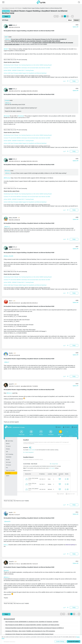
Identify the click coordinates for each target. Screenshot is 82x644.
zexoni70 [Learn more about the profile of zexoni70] (11, 384)
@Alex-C (7, 362)
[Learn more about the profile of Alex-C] (6, 302)
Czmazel (7, 100)
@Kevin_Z (8, 39)
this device (21, 116)
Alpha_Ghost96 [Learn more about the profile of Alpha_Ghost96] (13, 218)
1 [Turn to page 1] (57, 16)
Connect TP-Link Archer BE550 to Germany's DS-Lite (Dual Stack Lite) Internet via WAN (27, 68)
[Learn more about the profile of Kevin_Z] (6, 26)
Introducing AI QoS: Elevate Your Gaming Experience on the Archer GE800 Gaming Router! (28, 65)
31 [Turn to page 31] (68, 16)
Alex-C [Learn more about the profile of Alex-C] (11, 301)
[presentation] (6, 26)
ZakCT (6, 37)
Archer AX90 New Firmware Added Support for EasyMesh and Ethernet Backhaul (25, 73)
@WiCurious (7, 178)
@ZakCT (6, 49)
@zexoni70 (7, 521)
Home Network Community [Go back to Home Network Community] (8, 8)
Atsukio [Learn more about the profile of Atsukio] (11, 353)
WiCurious (7, 171)
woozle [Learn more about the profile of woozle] (11, 512)
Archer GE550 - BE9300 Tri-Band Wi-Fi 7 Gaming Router (19, 70)
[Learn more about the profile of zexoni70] (6, 385)
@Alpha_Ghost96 (8, 256)
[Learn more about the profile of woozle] (6, 513)
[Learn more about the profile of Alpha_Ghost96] (6, 219)
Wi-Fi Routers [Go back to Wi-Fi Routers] (19, 8)
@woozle (6, 571)
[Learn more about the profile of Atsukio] (6, 354)
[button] (3, 2)
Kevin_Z (6, 545)
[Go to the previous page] (55, 16)
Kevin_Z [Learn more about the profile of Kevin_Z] (15, 25)
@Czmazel (7, 116)
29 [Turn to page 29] (62, 16)
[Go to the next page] (72, 16)
